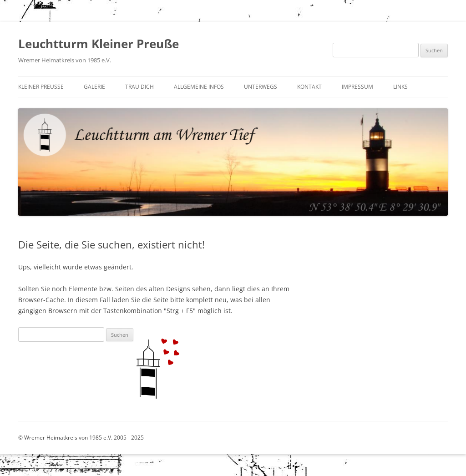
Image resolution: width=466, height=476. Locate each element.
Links (400, 87)
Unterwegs (261, 87)
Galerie (94, 87)
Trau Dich (139, 87)
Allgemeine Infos (199, 87)
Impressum (357, 87)
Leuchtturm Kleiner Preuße (99, 44)
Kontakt (309, 87)
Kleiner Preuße (41, 87)
